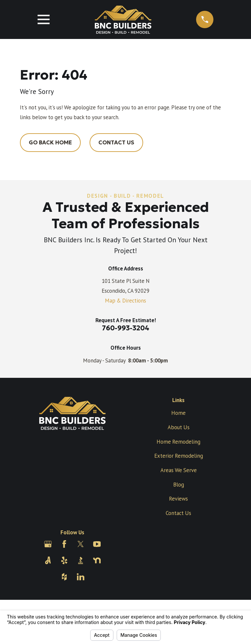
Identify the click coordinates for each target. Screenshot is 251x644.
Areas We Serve (179, 470)
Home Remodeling (178, 442)
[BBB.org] (81, 560)
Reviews (178, 499)
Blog (179, 485)
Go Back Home (50, 143)
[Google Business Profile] (48, 544)
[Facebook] (64, 544)
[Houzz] (64, 577)
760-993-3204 (126, 328)
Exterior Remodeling (179, 456)
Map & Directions (125, 301)
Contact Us (116, 143)
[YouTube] (97, 544)
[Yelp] (64, 560)
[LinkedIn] (81, 577)
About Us (179, 427)
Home (178, 413)
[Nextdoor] (97, 560)
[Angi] (48, 560)
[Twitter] (81, 544)
